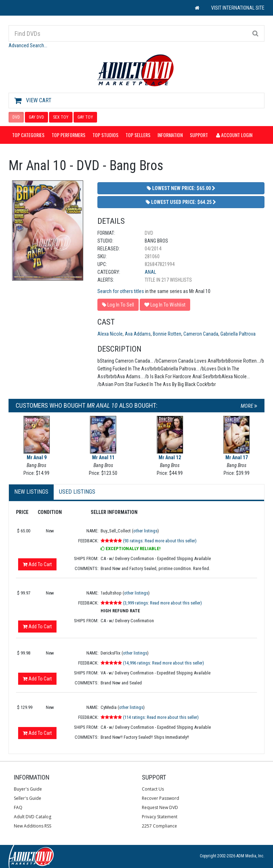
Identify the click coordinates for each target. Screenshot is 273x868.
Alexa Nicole (110, 334)
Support (199, 135)
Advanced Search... (28, 45)
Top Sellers (138, 135)
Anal (150, 272)
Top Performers (68, 135)
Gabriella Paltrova (238, 334)
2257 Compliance (159, 826)
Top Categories (28, 135)
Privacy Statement (160, 817)
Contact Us (153, 789)
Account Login (234, 135)
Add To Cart (37, 564)
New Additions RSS (33, 826)
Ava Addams (138, 334)
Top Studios (105, 135)
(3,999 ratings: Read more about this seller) (162, 603)
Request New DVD (160, 807)
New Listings (31, 492)
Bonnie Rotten (167, 334)
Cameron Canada (201, 334)
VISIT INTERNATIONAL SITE (238, 8)
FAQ (18, 807)
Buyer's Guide (28, 789)
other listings (145, 531)
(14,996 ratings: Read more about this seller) (164, 663)
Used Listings (77, 492)
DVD (16, 117)
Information (170, 135)
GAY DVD (36, 117)
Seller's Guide (28, 798)
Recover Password (160, 798)
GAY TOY (85, 117)
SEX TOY (61, 117)
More (249, 406)
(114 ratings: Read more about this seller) (161, 717)
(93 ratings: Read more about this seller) (160, 541)
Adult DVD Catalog (33, 817)
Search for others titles (121, 291)
